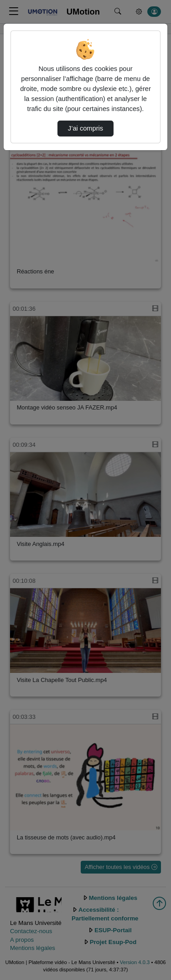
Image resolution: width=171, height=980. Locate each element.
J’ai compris (85, 128)
